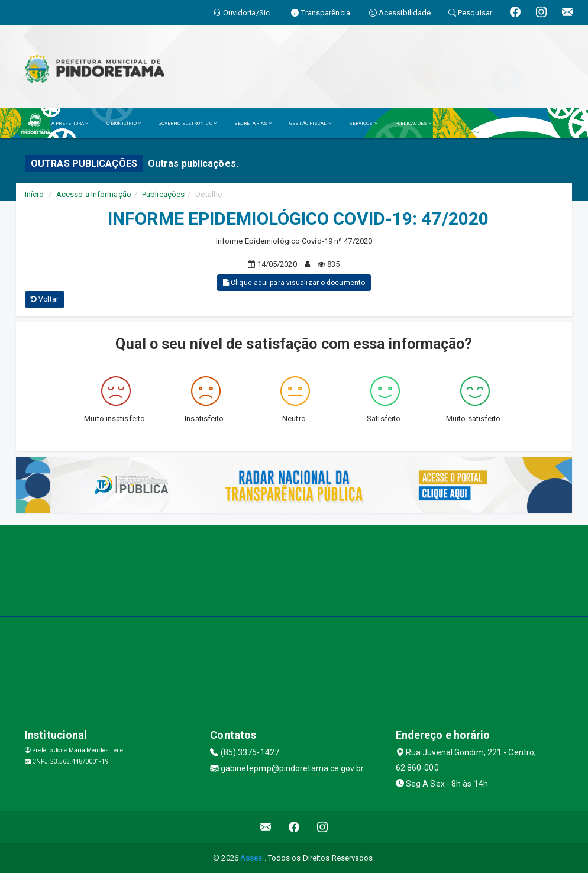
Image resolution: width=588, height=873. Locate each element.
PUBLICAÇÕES (413, 123)
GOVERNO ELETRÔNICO (188, 123)
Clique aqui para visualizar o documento (294, 283)
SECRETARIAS (253, 123)
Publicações (163, 194)
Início (34, 194)
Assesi (252, 858)
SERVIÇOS (363, 123)
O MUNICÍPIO (124, 123)
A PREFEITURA (70, 123)
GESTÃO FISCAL (310, 123)
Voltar (45, 299)
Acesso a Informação (94, 194)
